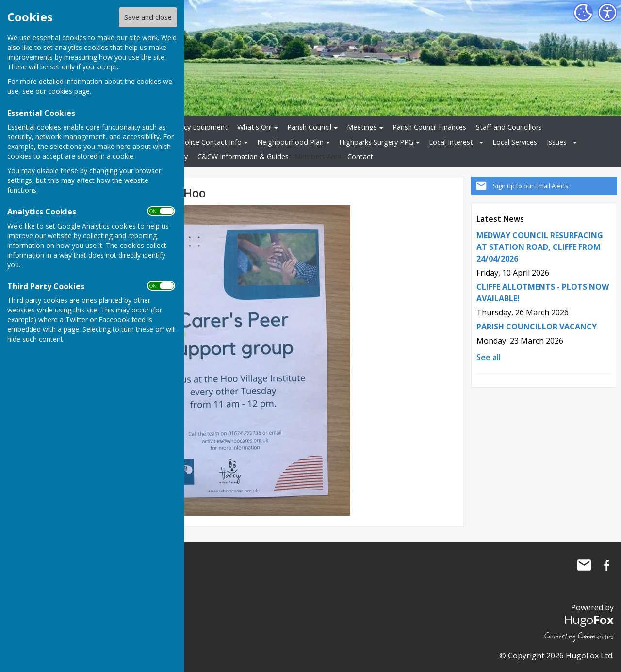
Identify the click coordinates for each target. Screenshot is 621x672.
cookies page (69, 91)
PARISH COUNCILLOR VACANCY (537, 327)
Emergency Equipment (191, 127)
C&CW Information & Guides (243, 156)
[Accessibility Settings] (607, 13)
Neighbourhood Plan (290, 142)
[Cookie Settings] (583, 13)
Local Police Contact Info (202, 142)
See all (489, 357)
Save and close (148, 17)
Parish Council (309, 127)
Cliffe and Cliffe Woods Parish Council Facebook (606, 565)
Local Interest (451, 142)
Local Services (515, 142)
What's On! (254, 127)
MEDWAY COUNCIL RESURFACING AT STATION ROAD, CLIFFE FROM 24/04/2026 (540, 247)
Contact (360, 156)
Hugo (589, 619)
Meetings (362, 127)
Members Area (318, 156)
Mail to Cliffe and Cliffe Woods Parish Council (584, 565)
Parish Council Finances (429, 127)
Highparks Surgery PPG (376, 142)
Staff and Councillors (509, 127)
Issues (557, 142)
